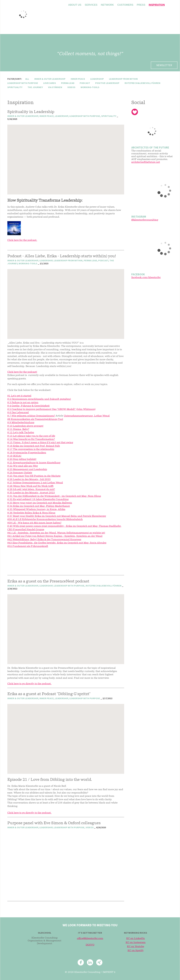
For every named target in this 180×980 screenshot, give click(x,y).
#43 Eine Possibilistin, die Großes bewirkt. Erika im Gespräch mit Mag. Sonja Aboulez (57, 543)
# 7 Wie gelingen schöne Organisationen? (31, 416)
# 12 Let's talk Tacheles (21, 433)
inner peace (78, 79)
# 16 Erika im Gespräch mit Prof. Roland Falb (34, 446)
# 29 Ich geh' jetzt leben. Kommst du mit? (31, 489)
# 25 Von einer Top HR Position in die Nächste (34, 476)
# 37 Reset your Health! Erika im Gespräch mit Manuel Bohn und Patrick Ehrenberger (57, 516)
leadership (97, 79)
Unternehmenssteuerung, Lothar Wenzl (87, 416)
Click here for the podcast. (22, 240)
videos (71, 87)
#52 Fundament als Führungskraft (28, 546)
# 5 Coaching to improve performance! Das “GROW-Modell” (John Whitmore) (51, 409)
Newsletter (164, 65)
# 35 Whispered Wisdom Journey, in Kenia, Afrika (36, 509)
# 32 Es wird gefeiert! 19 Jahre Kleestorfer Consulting (38, 499)
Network (107, 5)
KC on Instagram (136, 943)
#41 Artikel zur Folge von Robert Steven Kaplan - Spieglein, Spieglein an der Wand (55, 536)
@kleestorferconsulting (145, 220)
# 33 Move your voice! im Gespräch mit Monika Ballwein (40, 503)
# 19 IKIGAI (14, 456)
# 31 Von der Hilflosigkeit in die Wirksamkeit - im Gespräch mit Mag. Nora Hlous (54, 496)
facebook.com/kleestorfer (146, 278)
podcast (85, 83)
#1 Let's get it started (19, 396)
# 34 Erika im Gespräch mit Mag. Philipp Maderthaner (39, 506)
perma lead (68, 83)
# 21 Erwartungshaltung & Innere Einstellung (34, 463)
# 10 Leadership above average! (25, 426)
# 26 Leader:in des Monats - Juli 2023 (29, 479)
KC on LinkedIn (136, 939)
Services (91, 5)
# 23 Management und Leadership (27, 469)
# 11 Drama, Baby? (18, 429)
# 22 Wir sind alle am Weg (23, 466)
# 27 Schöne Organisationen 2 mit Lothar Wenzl (35, 483)
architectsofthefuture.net (146, 162)
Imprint (108, 972)
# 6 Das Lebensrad (18, 413)
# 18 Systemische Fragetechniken (27, 453)
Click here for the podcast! (22, 372)
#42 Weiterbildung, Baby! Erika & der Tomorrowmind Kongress (44, 540)
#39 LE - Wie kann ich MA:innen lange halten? (34, 523)
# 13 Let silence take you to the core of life (31, 436)
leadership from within (123, 79)
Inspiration (157, 5)
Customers (125, 5)
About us (75, 5)
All (27, 79)
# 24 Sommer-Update (20, 473)
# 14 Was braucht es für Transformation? (31, 439)
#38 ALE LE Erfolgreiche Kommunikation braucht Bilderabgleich (45, 519)
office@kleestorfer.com (90, 939)
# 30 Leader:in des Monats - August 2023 (31, 493)
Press (141, 5)
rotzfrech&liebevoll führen (142, 83)
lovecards (50, 83)
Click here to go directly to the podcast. (29, 684)
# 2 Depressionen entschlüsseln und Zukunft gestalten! (39, 399)
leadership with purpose (23, 83)
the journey (35, 87)
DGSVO (90, 945)
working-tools (90, 87)
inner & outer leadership (50, 79)
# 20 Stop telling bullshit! (22, 459)
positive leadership (107, 83)
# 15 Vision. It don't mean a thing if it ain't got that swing (40, 443)
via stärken (55, 87)
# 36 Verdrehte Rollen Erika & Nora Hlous (31, 513)
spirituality (15, 87)
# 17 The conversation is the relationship (31, 449)
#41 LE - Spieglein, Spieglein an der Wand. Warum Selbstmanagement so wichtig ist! (56, 533)
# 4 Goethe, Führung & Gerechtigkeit (28, 406)
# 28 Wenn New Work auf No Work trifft (30, 486)
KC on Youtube (136, 947)
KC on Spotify (136, 951)
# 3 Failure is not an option (23, 403)
